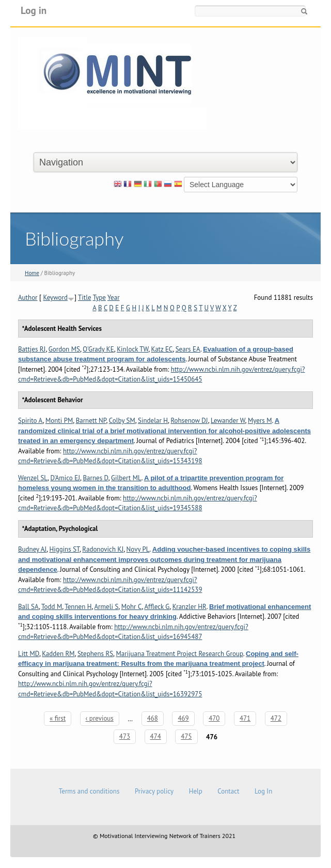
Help (196, 791)
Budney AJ (32, 549)
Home (32, 273)
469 (183, 718)
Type (99, 298)
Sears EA (188, 349)
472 (276, 718)
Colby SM (122, 421)
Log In (263, 791)
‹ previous (100, 718)
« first (58, 718)
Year (114, 298)
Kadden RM (58, 654)
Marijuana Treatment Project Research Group (180, 654)
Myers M (260, 421)
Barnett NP (91, 421)
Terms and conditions (89, 791)
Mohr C (132, 607)
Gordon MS (64, 349)
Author (28, 298)
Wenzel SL (33, 478)
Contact (228, 791)
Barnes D (95, 478)
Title (85, 298)
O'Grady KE (98, 349)
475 (186, 736)
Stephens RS (95, 654)
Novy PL (138, 549)
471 (245, 718)
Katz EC (162, 349)
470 (214, 718)
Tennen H (78, 607)
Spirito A (30, 421)
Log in (34, 10)
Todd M (52, 607)
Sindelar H (153, 421)
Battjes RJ (32, 349)
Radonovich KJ (103, 549)
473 (125, 736)
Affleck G (157, 607)
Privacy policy (154, 791)
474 (156, 736)
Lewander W (228, 421)
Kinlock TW (132, 349)
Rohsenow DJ (189, 421)
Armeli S (106, 607)
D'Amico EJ (65, 478)
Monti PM (59, 421)
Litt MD (29, 654)
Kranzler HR (190, 607)
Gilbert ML (126, 478)
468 (153, 718)
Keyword (55, 298)
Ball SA (28, 607)
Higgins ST (64, 549)
